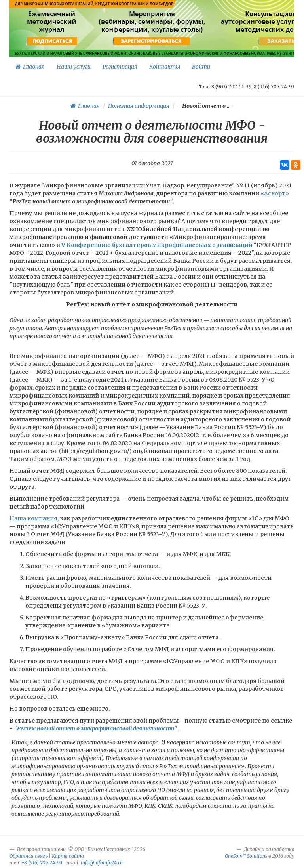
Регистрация (120, 67)
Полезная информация (139, 106)
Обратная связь (28, 856)
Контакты (165, 67)
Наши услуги (74, 67)
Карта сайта (68, 856)
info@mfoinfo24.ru (102, 863)
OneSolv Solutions (246, 856)
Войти (201, 67)
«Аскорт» (275, 193)
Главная (30, 67)
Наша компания (33, 518)
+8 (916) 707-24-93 (42, 863)
